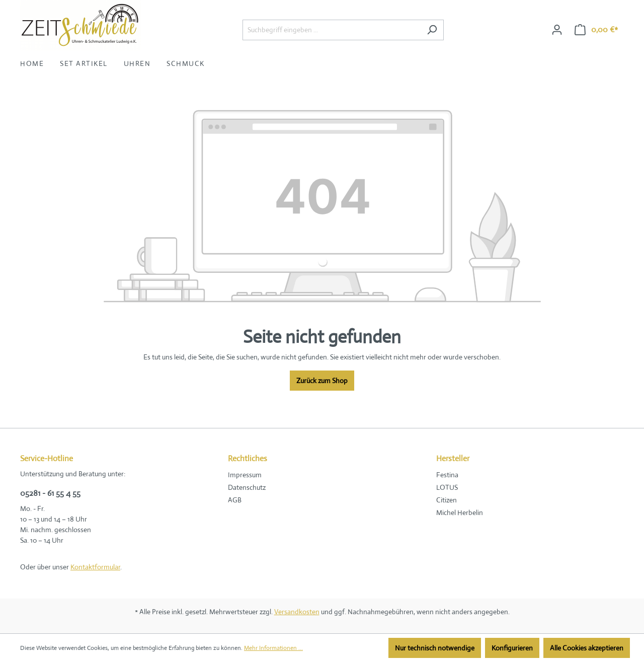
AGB (235, 500)
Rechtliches (248, 458)
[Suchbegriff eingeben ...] (332, 30)
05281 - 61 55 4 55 (50, 493)
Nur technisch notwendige (435, 648)
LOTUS (447, 487)
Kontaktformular (95, 567)
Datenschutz (247, 487)
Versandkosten (297, 612)
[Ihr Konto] (557, 30)
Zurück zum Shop (322, 381)
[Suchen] (432, 30)
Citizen (447, 500)
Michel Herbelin (460, 512)
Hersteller (453, 458)
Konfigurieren (512, 648)
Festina (447, 475)
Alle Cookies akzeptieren (587, 648)
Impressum (245, 475)
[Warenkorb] (596, 30)
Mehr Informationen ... (273, 648)
